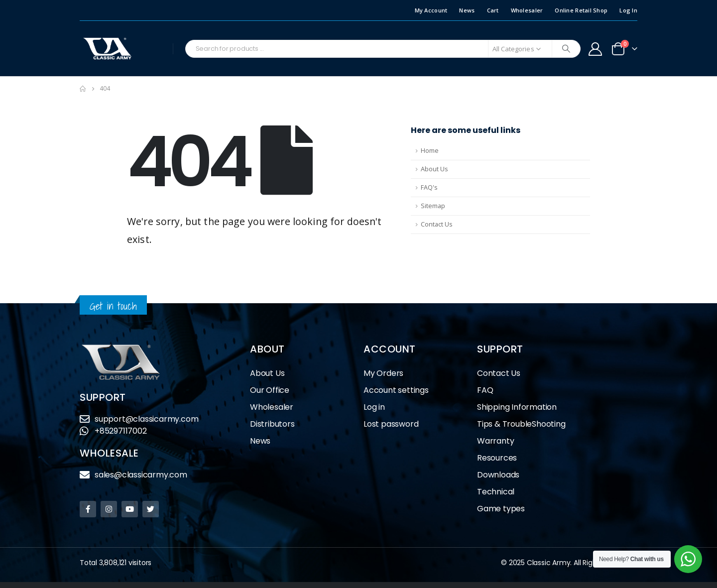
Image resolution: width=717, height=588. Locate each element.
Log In (628, 10)
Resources (497, 458)
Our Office (270, 390)
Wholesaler (527, 10)
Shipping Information (517, 407)
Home (430, 151)
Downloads (498, 475)
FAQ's (429, 187)
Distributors (275, 424)
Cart (493, 10)
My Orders (383, 373)
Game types (501, 509)
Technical (496, 492)
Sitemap (433, 206)
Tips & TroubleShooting (521, 424)
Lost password (391, 424)
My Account (431, 10)
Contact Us (437, 224)
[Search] (566, 49)
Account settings (396, 390)
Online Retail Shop (581, 10)
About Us (434, 169)
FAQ (485, 390)
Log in (374, 407)
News (467, 10)
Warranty (495, 441)
